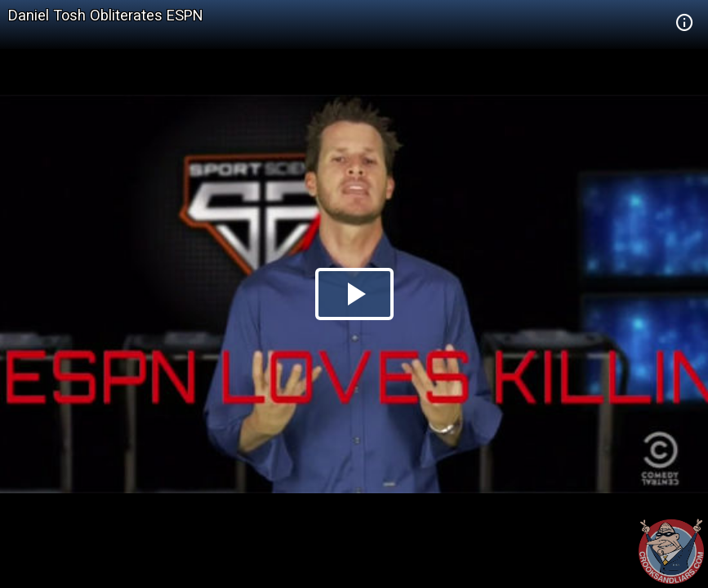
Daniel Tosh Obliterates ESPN (106, 15)
